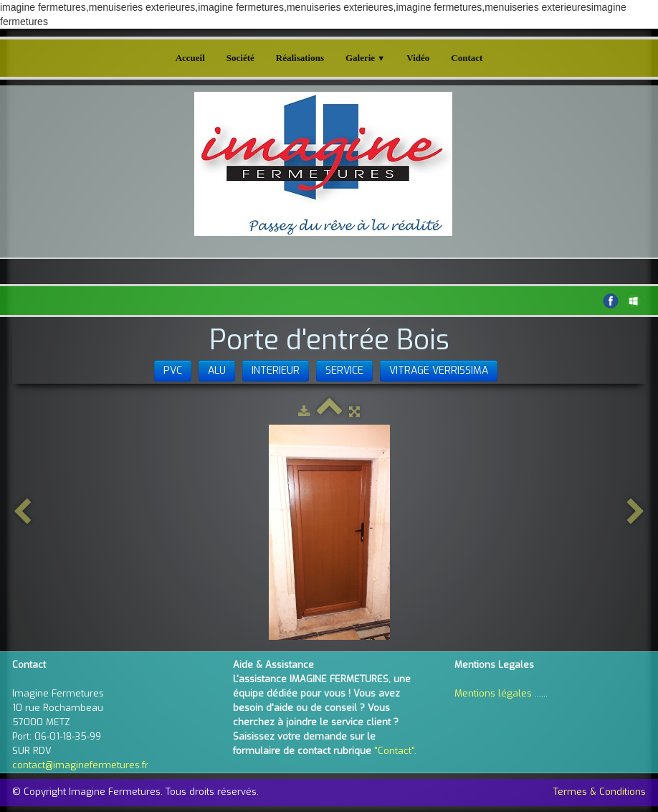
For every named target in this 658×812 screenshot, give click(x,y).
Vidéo (418, 58)
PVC (173, 370)
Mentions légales (493, 693)
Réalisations (300, 58)
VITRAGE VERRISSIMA (439, 370)
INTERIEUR (276, 370)
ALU (217, 370)
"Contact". (395, 751)
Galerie (365, 58)
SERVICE (344, 370)
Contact (467, 58)
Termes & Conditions (600, 792)
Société (240, 58)
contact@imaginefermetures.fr (80, 765)
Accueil (190, 58)
